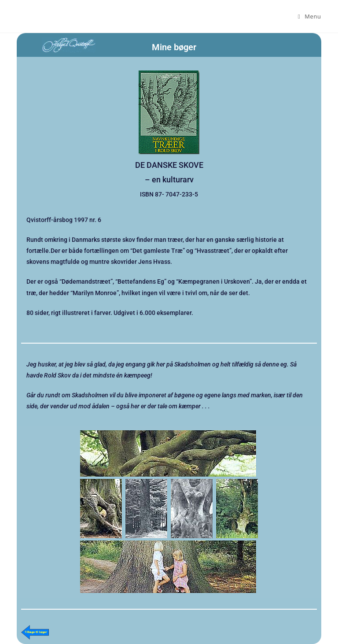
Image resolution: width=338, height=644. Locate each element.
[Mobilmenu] (310, 16)
